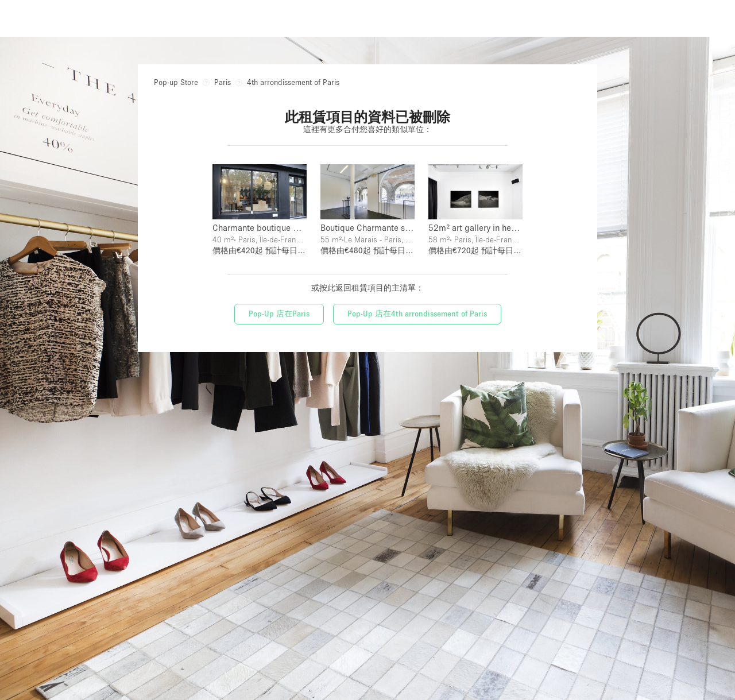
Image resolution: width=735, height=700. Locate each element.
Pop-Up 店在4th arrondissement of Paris (417, 314)
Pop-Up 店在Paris (279, 314)
